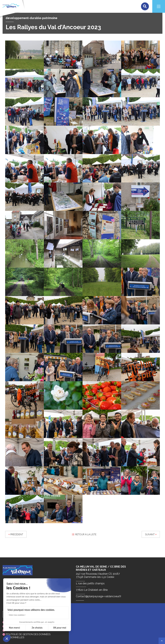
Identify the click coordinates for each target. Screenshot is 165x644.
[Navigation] (159, 6)
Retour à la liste (84, 534)
